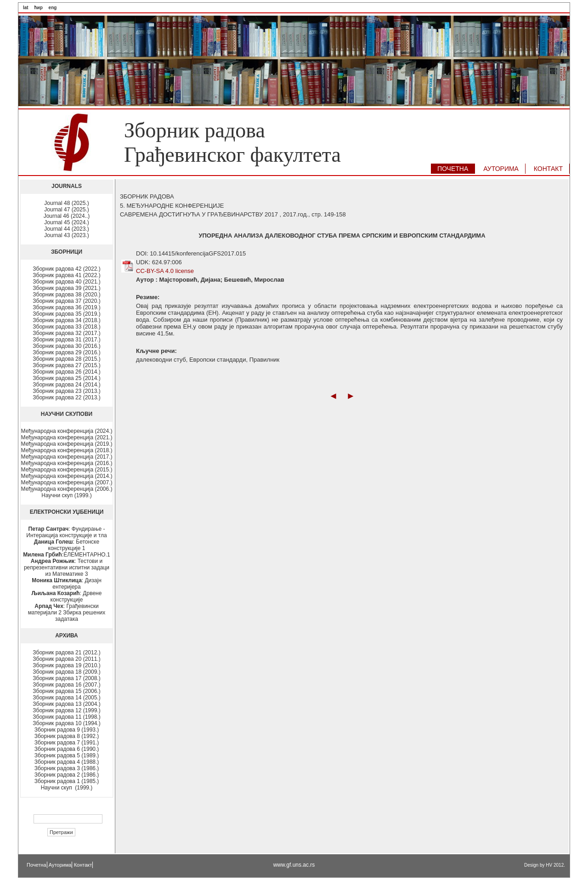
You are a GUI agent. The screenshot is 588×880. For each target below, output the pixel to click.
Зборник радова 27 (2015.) (66, 365)
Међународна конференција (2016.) (67, 463)
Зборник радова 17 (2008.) (66, 678)
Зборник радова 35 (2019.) (66, 314)
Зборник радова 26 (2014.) (66, 372)
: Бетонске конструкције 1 (67, 545)
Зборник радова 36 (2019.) (66, 307)
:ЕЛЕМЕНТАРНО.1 (66, 555)
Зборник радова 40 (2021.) (66, 282)
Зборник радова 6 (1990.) (67, 749)
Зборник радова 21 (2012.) (66, 653)
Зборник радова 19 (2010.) (66, 665)
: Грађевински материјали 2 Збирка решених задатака (67, 613)
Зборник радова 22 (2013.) (66, 397)
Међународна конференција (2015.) (67, 470)
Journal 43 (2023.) (66, 235)
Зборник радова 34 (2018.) (66, 320)
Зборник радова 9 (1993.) (67, 730)
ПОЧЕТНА (453, 169)
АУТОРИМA (501, 169)
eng (53, 8)
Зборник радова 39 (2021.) (66, 288)
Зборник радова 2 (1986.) (67, 775)
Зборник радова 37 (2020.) (66, 301)
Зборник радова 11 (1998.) (66, 717)
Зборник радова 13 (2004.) (66, 704)
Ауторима (60, 865)
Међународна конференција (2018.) (67, 450)
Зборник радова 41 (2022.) (66, 275)
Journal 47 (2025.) (66, 210)
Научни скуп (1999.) (66, 495)
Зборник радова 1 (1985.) (67, 781)
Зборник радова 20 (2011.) (66, 659)
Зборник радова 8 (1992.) (67, 736)
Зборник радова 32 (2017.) (66, 333)
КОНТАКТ (548, 169)
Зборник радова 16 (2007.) (66, 685)
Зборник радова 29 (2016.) (66, 352)
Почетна (37, 865)
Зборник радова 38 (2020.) (66, 295)
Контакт (83, 865)
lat (26, 8)
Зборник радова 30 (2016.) (66, 346)
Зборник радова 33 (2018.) (66, 327)
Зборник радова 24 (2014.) (66, 385)
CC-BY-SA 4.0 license (165, 271)
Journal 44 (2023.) (66, 229)
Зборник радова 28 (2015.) (66, 359)
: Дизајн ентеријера (67, 584)
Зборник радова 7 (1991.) (67, 743)
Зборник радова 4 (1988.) (67, 762)
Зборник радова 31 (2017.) (66, 340)
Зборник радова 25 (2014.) (66, 378)
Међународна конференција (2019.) (67, 444)
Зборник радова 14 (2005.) (66, 698)
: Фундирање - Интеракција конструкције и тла (66, 532)
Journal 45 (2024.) (66, 222)
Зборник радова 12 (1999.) (66, 710)
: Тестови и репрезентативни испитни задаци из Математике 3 (67, 568)
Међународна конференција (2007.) (67, 483)
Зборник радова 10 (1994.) (66, 723)
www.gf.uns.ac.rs (294, 865)
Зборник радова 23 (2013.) (66, 391)
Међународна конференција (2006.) (67, 489)
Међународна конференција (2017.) (67, 457)
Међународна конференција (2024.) (67, 431)
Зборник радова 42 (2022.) (66, 269)
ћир (38, 8)
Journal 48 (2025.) (66, 203)
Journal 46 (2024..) (67, 216)
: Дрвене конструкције (67, 596)
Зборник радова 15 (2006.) (66, 691)
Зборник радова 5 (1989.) (67, 755)
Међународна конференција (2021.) (67, 437)
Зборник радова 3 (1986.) (67, 768)
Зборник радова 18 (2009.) (66, 672)
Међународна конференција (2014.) (67, 476)
